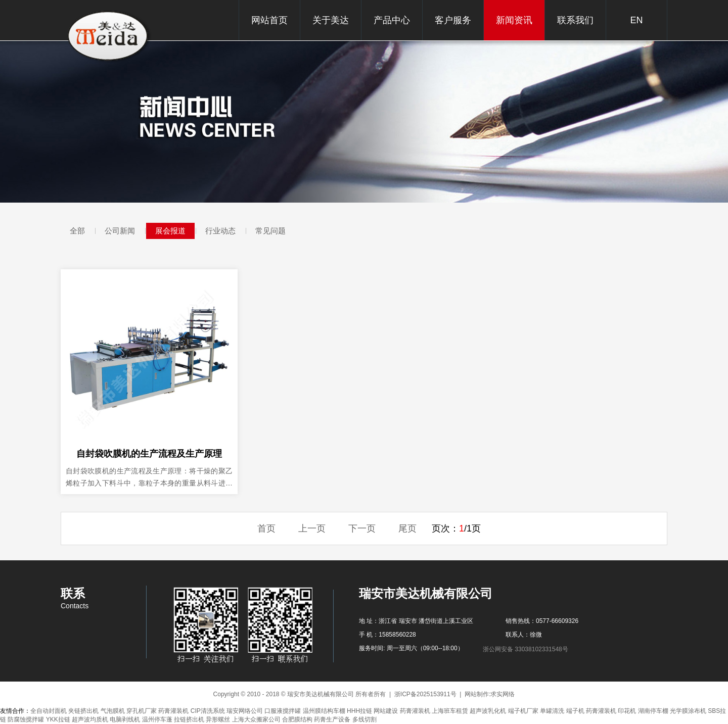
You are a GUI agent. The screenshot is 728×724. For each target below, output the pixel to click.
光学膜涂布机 (688, 711)
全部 (77, 231)
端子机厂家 (523, 711)
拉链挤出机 (189, 719)
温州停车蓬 (157, 719)
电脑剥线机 (125, 719)
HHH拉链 (359, 711)
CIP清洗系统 (208, 711)
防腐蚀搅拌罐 (26, 719)
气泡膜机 (113, 711)
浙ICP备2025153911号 (425, 694)
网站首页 (269, 20)
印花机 (627, 711)
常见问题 (270, 231)
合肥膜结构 (297, 719)
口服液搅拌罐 (283, 711)
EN (636, 20)
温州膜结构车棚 (324, 711)
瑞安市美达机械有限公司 (110, 37)
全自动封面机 (49, 711)
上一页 (312, 528)
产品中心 (392, 20)
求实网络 (503, 694)
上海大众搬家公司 (256, 719)
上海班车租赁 (450, 711)
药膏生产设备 (332, 719)
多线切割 (365, 719)
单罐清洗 (552, 711)
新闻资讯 (514, 20)
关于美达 (331, 20)
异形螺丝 (218, 719)
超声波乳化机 (488, 711)
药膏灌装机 (173, 711)
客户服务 (453, 20)
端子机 (575, 711)
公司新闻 (120, 231)
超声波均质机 (90, 719)
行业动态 (220, 231)
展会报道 (170, 231)
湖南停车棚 (653, 711)
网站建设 (386, 711)
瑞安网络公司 (245, 711)
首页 (266, 528)
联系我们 (575, 20)
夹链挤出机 (83, 711)
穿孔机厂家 (142, 711)
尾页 (407, 528)
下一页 (362, 528)
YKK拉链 (58, 719)
